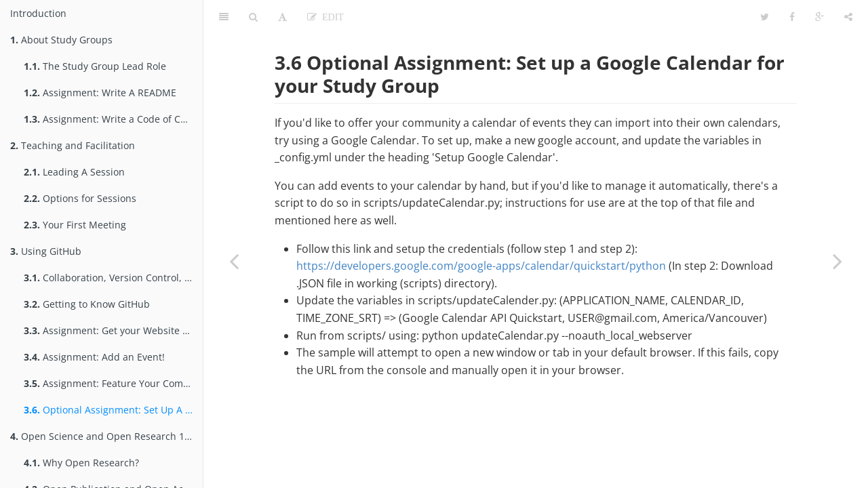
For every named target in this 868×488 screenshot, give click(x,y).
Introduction (38, 13)
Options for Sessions (80, 198)
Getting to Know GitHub (87, 304)
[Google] (820, 17)
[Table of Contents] (224, 17)
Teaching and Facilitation (73, 145)
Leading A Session (74, 172)
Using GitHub (46, 251)
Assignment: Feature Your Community (113, 383)
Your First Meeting (75, 225)
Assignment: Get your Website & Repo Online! (113, 330)
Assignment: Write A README (100, 93)
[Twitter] (765, 17)
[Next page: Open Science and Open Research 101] (837, 261)
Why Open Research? (81, 463)
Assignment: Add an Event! (94, 357)
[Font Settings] (282, 17)
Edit (330, 17)
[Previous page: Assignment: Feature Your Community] (234, 261)
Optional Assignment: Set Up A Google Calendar (113, 410)
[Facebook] (792, 17)
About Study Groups (61, 40)
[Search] (253, 17)
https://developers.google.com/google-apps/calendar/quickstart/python (481, 266)
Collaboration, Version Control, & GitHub (113, 278)
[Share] (848, 17)
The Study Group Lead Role (95, 66)
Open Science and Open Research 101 (103, 436)
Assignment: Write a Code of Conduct (113, 119)
